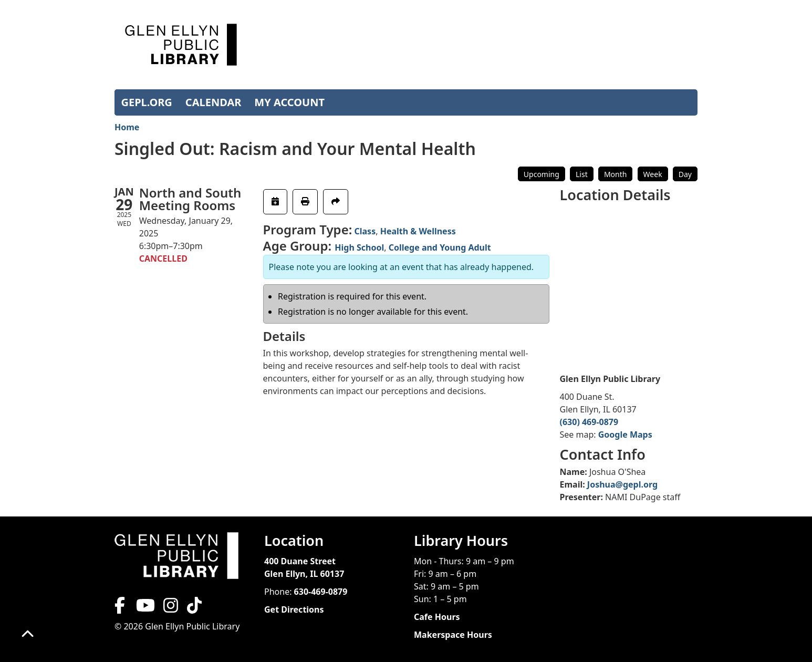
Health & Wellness (418, 231)
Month (616, 174)
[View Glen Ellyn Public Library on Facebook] (121, 608)
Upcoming (542, 174)
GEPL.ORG (147, 102)
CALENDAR (214, 102)
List (582, 174)
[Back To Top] (28, 634)
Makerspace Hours (453, 635)
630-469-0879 (321, 592)
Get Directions (294, 609)
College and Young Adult (440, 247)
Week (653, 174)
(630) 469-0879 (589, 422)
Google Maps (625, 435)
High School (359, 247)
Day (685, 174)
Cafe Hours (437, 617)
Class (365, 231)
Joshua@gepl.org (622, 484)
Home (127, 127)
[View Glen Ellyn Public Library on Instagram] (171, 608)
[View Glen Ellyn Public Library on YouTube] (144, 608)
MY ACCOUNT (289, 102)
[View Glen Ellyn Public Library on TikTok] (193, 608)
